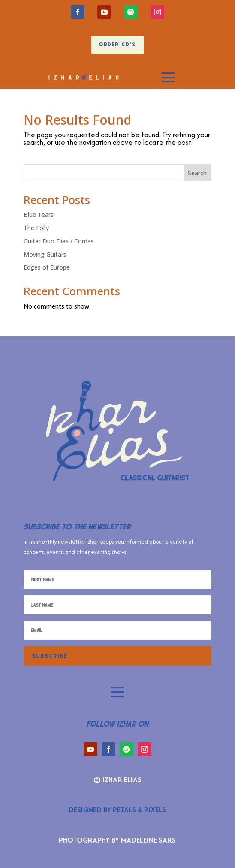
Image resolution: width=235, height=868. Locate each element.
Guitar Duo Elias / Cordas (59, 241)
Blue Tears (39, 215)
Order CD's (117, 44)
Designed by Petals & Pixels (117, 809)
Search (197, 173)
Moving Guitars (45, 254)
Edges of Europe (47, 267)
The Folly (36, 228)
